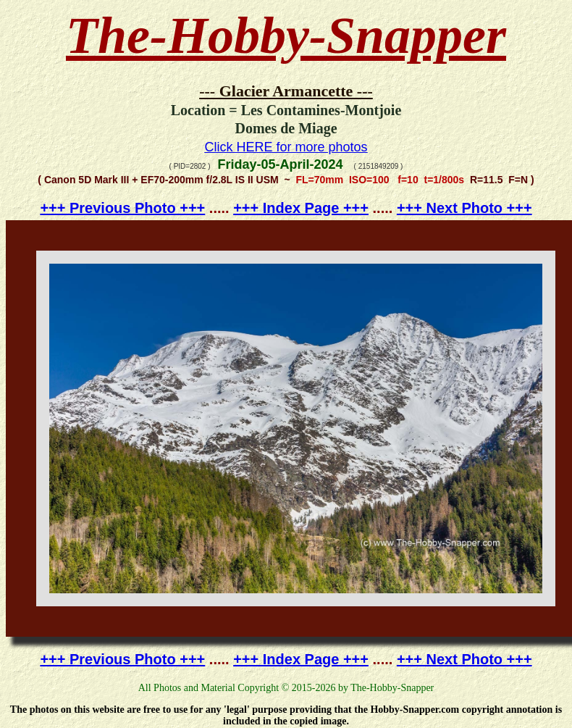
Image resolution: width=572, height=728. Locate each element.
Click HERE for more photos (286, 147)
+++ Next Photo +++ (464, 208)
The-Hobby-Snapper (286, 35)
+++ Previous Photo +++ (122, 208)
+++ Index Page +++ (301, 208)
